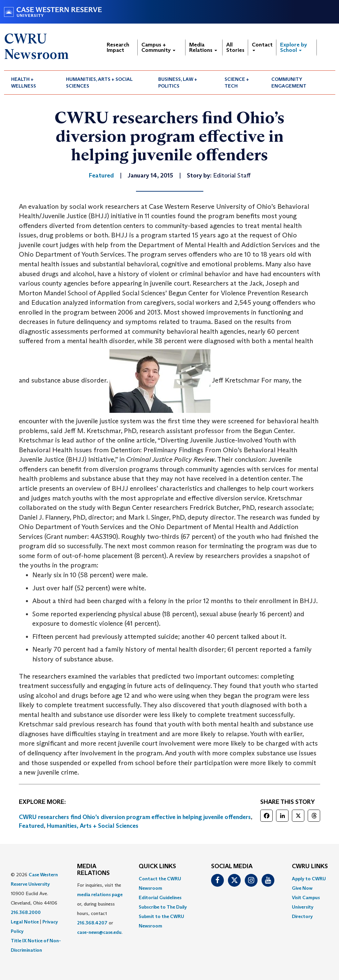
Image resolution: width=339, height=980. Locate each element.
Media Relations (203, 47)
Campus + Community (158, 47)
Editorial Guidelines (160, 897)
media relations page (100, 894)
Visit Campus (306, 897)
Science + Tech (237, 83)
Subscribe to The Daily (163, 907)
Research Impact (118, 47)
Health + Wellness (24, 83)
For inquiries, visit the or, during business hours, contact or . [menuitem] (100, 909)
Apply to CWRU (309, 879)
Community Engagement (289, 83)
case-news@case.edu (99, 932)
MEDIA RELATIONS (93, 870)
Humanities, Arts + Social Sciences (99, 83)
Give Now (302, 888)
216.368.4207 (92, 923)
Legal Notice (25, 922)
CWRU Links (310, 867)
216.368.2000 (26, 912)
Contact (262, 46)
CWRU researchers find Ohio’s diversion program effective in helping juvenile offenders (135, 817)
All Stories (235, 47)
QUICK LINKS (157, 867)
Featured (31, 826)
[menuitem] (32, 83)
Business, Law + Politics (178, 83)
